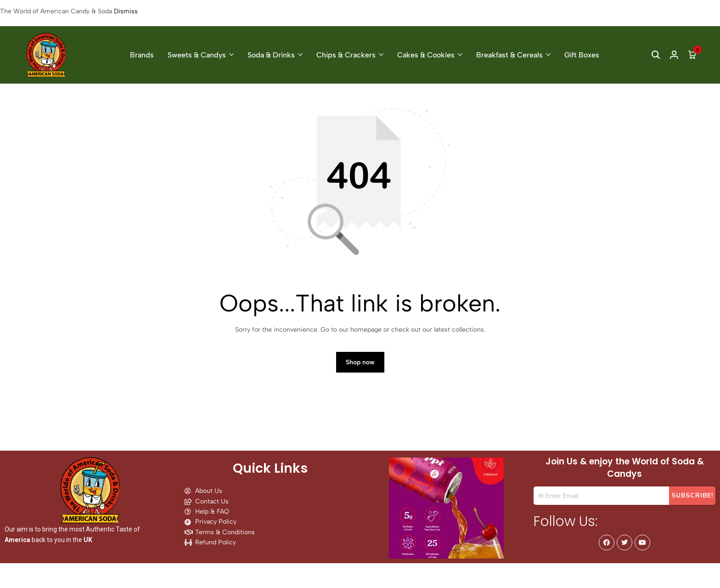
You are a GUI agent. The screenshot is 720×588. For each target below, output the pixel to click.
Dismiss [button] (126, 11)
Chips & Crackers (346, 55)
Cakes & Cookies (426, 55)
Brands (142, 55)
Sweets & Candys (197, 55)
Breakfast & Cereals (509, 55)
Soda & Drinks (271, 55)
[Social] (607, 543)
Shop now (360, 362)
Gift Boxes (582, 55)
